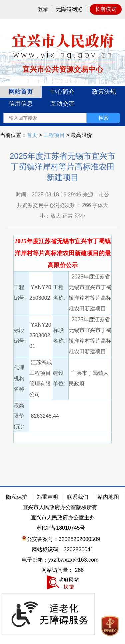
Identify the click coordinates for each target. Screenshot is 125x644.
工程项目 (54, 135)
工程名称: (59, 293)
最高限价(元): (19, 416)
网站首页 (21, 92)
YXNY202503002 (40, 293)
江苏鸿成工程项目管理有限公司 (41, 378)
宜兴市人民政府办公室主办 (63, 518)
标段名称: (59, 335)
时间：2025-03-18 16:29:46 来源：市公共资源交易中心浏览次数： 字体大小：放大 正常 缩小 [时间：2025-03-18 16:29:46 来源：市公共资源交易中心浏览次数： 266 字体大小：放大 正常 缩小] (62, 205)
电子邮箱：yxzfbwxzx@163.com (60, 560)
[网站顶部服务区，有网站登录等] (62, 9)
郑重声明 (47, 497)
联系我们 (78, 497)
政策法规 (104, 92)
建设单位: (59, 378)
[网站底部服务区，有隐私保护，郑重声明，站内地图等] (62, 565)
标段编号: (20, 335)
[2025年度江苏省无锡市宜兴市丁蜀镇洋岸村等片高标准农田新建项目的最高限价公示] (63, 253)
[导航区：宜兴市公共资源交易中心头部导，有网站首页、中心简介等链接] (62, 106)
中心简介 (62, 92)
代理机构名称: (20, 378)
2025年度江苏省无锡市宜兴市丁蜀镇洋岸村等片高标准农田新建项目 (62, 167)
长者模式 (106, 9)
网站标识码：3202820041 (62, 549)
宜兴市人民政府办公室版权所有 (60, 507)
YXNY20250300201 (40, 335)
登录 (43, 9)
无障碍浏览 (69, 9)
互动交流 (62, 104)
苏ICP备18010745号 (61, 528)
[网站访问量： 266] (62, 570)
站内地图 (108, 497)
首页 (32, 135)
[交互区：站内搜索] (62, 118)
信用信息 (21, 104)
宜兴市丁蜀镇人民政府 (89, 378)
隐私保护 (17, 497)
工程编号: (20, 293)
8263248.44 (44, 416)
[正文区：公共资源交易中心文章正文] (62, 311)
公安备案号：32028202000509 (61, 538)
